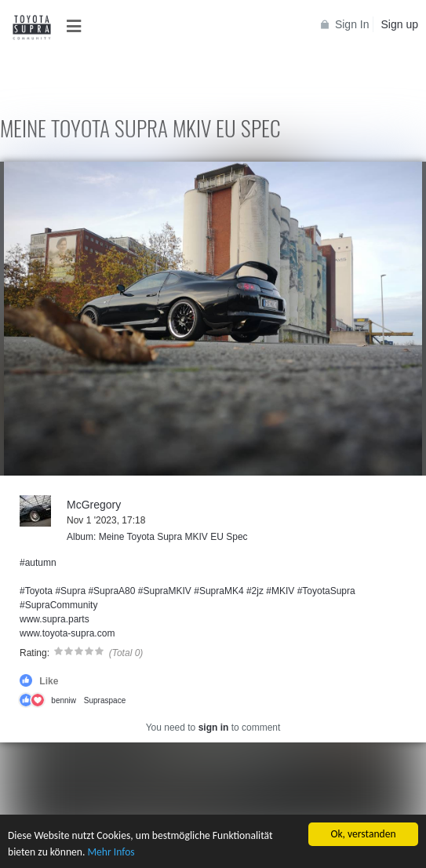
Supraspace (105, 700)
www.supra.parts (55, 619)
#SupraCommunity (58, 605)
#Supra (70, 591)
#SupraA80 (111, 591)
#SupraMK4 (218, 591)
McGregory (94, 505)
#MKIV (280, 591)
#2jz (255, 591)
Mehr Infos (111, 853)
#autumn (38, 563)
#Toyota (36, 591)
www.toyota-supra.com (67, 633)
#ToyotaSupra (326, 591)
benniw (64, 700)
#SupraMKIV (165, 591)
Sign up (400, 24)
